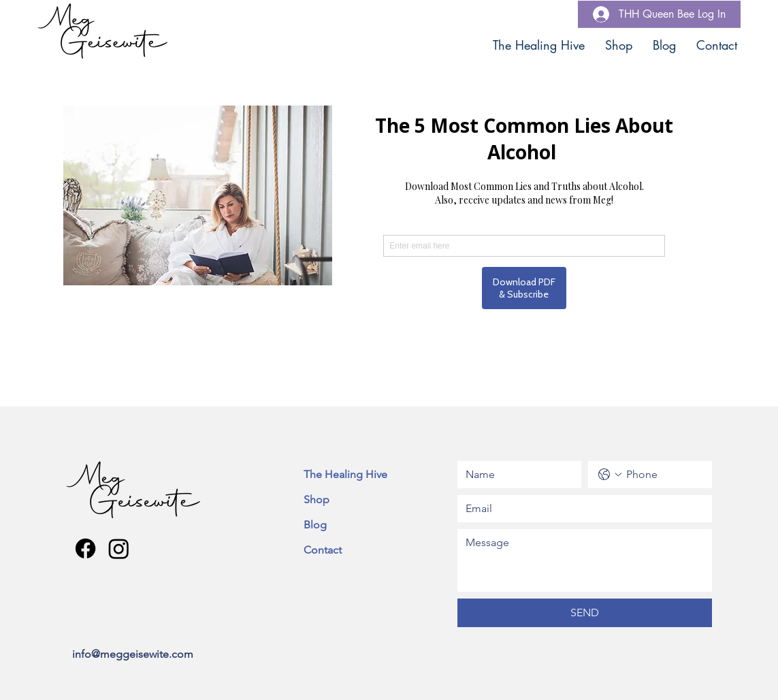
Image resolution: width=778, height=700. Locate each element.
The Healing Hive (345, 474)
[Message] (585, 560)
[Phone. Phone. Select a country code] (610, 475)
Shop (317, 499)
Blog (315, 525)
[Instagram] (119, 548)
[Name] (515, 475)
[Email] (581, 509)
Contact (323, 550)
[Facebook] (85, 548)
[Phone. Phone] (664, 475)
